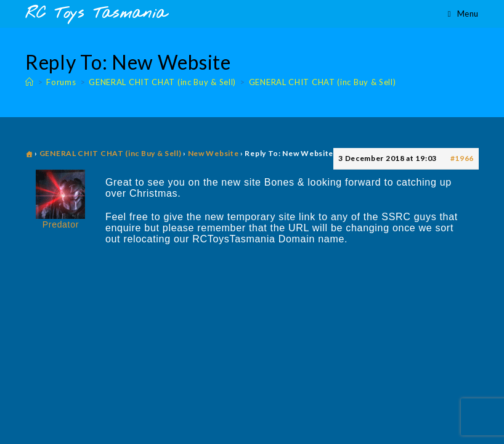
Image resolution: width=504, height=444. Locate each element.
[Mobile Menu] (463, 14)
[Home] (30, 82)
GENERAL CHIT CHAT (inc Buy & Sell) (323, 82)
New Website (213, 153)
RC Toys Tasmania (96, 14)
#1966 (462, 158)
